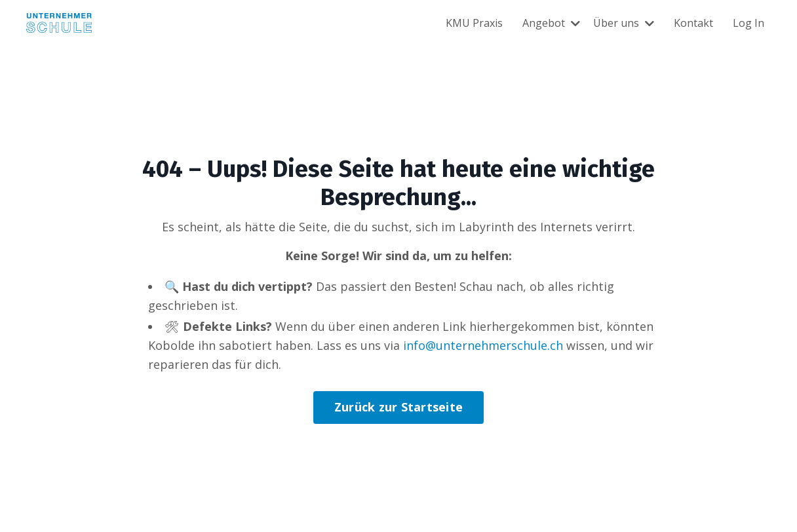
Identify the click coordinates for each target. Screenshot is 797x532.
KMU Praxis (474, 23)
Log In (748, 23)
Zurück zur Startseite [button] (398, 407)
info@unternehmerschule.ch (483, 345)
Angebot (551, 23)
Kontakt (693, 23)
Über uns (624, 23)
